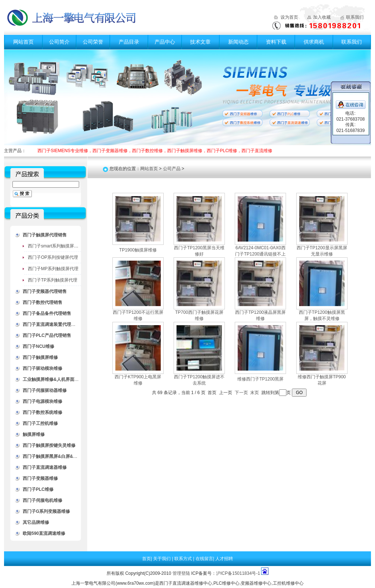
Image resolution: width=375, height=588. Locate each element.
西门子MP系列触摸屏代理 (53, 269)
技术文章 (200, 42)
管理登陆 (181, 573)
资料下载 (276, 42)
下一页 (241, 393)
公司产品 (172, 169)
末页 (255, 393)
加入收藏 (322, 17)
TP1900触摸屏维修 (138, 250)
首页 (146, 559)
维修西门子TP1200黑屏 (260, 379)
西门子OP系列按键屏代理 (53, 257)
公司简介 (59, 42)
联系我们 (355, 17)
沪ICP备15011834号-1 (238, 573)
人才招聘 (224, 559)
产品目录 (129, 42)
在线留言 (204, 559)
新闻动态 (238, 42)
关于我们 (162, 559)
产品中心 (165, 42)
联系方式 (184, 559)
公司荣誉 (93, 42)
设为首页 (289, 17)
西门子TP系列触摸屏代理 (53, 280)
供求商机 (314, 42)
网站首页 (23, 42)
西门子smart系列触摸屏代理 (55, 246)
